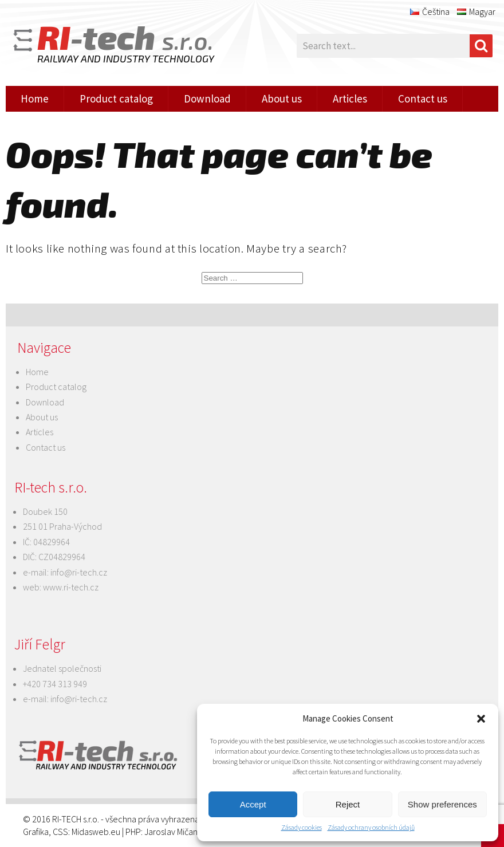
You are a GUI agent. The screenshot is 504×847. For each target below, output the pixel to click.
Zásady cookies (302, 827)
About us (282, 99)
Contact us (423, 99)
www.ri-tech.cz (71, 587)
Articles (350, 99)
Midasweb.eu (96, 832)
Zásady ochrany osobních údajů (371, 827)
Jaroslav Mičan (171, 832)
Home (35, 99)
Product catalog (116, 99)
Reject (348, 804)
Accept (253, 804)
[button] (481, 719)
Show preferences (442, 804)
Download (207, 99)
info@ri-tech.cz (79, 572)
